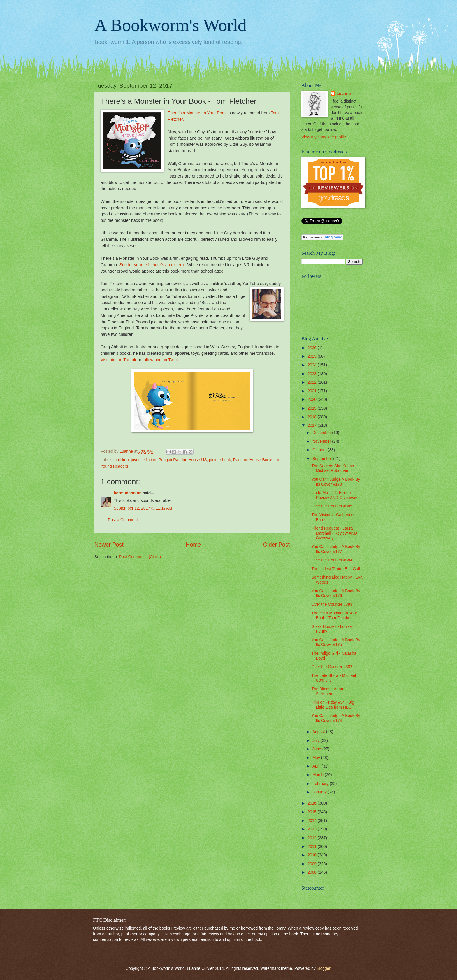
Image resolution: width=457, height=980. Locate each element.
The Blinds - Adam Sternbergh (328, 691)
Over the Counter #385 (332, 506)
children (122, 460)
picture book (220, 460)
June (317, 749)
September (323, 459)
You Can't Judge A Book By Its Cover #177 (336, 549)
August (319, 732)
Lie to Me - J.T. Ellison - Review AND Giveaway (334, 495)
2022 (313, 382)
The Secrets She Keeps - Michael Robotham (334, 468)
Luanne (343, 94)
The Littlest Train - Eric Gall (335, 569)
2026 (313, 348)
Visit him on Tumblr (118, 360)
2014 (313, 821)
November (322, 441)
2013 (313, 829)
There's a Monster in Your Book (197, 113)
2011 (313, 847)
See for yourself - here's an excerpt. (153, 265)
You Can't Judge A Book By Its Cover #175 (336, 642)
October (320, 450)
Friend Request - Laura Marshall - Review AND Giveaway (334, 533)
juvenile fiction (144, 460)
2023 (313, 374)
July (317, 741)
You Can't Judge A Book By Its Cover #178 (336, 482)
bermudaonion (128, 493)
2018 (313, 417)
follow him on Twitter (161, 360)
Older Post (276, 545)
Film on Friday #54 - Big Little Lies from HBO (333, 705)
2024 (313, 365)
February (321, 784)
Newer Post (109, 545)
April (317, 766)
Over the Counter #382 (332, 667)
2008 (313, 872)
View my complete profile (324, 137)
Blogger (323, 968)
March (319, 775)
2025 (313, 356)
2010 (313, 855)
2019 (313, 408)
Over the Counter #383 (332, 604)
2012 (313, 838)
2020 (313, 399)
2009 (313, 864)
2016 (313, 803)
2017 (313, 425)
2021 (313, 391)
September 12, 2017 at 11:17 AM (143, 508)
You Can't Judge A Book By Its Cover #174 (336, 718)
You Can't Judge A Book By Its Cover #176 (336, 593)
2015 (313, 812)
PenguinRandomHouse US (183, 460)
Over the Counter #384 (332, 560)
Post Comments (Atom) (140, 557)
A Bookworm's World (171, 25)
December (322, 433)
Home (194, 545)
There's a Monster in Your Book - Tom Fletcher (334, 616)
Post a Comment (123, 520)
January (320, 792)
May (317, 758)
